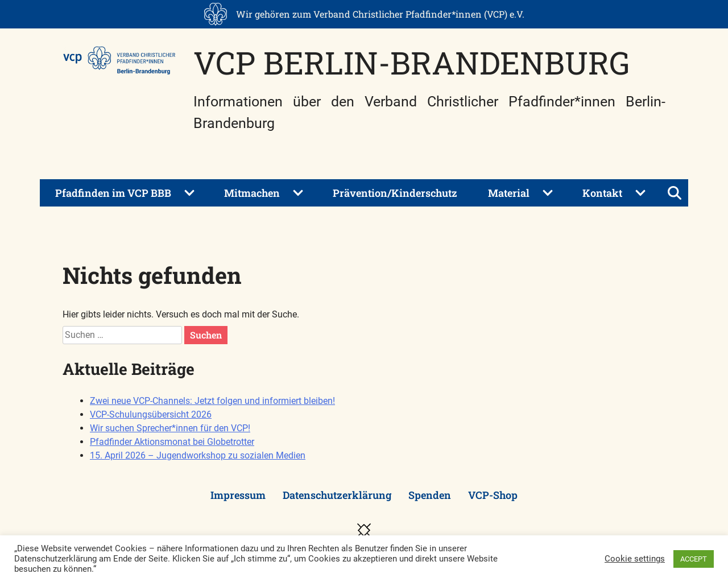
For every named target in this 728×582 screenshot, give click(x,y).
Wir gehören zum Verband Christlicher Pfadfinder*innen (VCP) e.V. (380, 14)
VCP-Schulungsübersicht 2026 (151, 414)
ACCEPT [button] (694, 559)
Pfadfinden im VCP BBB (113, 193)
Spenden (430, 495)
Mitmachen (252, 193)
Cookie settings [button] (635, 559)
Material (509, 193)
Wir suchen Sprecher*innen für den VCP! (170, 428)
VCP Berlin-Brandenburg (411, 62)
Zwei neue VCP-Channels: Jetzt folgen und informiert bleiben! (212, 401)
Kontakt (602, 193)
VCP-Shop (493, 495)
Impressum (238, 495)
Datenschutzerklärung (337, 495)
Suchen (206, 335)
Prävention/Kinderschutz (395, 193)
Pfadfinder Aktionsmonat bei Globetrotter (172, 442)
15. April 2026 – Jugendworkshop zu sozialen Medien (198, 455)
